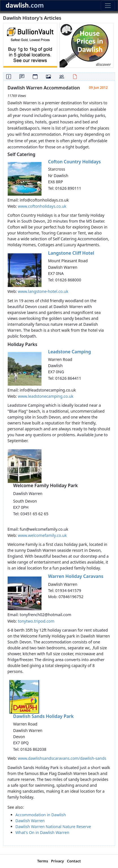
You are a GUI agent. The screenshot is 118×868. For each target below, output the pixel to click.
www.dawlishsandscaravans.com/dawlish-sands (62, 758)
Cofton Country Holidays (74, 162)
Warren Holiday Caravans (76, 576)
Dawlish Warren (30, 821)
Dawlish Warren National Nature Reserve (53, 827)
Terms (43, 861)
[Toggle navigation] (108, 5)
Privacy (58, 861)
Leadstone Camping (69, 352)
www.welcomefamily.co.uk (42, 535)
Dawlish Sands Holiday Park (43, 716)
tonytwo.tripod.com (36, 621)
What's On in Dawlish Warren (42, 832)
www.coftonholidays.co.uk (42, 206)
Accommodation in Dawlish (41, 815)
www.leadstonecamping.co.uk (46, 396)
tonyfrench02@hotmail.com (46, 615)
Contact (74, 861)
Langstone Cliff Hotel (71, 253)
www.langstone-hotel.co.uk (43, 291)
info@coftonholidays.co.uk (44, 200)
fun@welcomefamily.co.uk (44, 529)
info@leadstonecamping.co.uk (48, 390)
